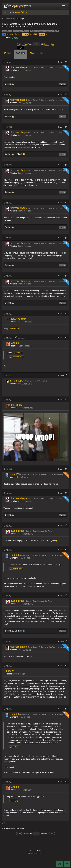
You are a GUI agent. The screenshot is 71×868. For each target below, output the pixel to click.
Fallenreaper (17, 381)
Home (7, 12)
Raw (60, 62)
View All (62, 84)
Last (53, 44)
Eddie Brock (18, 531)
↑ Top (4, 823)
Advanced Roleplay (20, 12)
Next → (47, 44)
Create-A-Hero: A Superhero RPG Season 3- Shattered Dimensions (30, 25)
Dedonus (49, 34)
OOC (21, 53)
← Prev (24, 44)
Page (30, 44)
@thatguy (14, 747)
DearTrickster (18, 319)
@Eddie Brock (16, 569)
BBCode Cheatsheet (36, 853)
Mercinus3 (17, 405)
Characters (37, 53)
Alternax (16, 343)
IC (8, 53)
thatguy (10, 671)
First (18, 44)
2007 (34, 850)
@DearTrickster (17, 357)
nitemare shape (13, 34)
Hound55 (33, 34)
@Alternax (15, 328)
